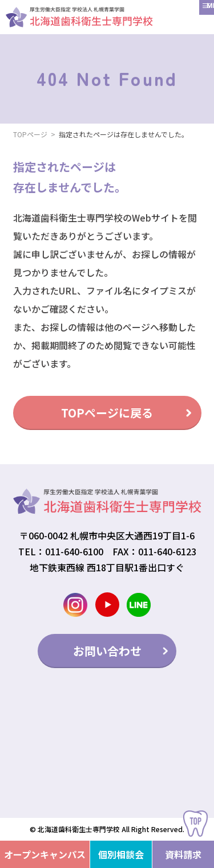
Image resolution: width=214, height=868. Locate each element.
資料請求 (183, 854)
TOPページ (30, 134)
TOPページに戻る (107, 413)
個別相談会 (121, 854)
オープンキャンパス (45, 854)
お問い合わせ (107, 651)
